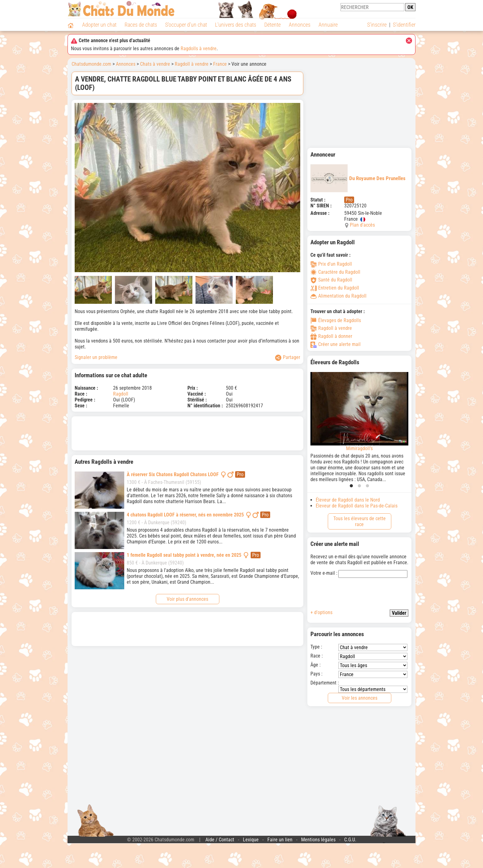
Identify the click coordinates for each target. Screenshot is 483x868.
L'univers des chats (236, 25)
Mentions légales (318, 840)
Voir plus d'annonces (187, 599)
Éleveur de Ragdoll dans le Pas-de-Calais (357, 506)
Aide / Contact (220, 840)
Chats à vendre (155, 64)
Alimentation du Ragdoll (338, 296)
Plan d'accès (362, 225)
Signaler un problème (96, 357)
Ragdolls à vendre (199, 49)
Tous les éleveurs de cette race (360, 521)
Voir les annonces (360, 698)
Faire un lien (280, 840)
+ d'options (321, 612)
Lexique (251, 840)
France (220, 64)
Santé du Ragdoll (331, 280)
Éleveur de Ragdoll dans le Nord (348, 500)
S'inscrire (377, 25)
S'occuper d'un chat (186, 25)
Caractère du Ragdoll (335, 272)
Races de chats (141, 25)
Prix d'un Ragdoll (331, 264)
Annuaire (328, 25)
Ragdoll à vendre (192, 64)
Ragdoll (121, 394)
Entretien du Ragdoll (335, 288)
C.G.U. (350, 840)
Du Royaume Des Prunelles (358, 178)
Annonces (300, 25)
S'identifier (404, 25)
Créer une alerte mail (336, 344)
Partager (288, 358)
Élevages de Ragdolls (336, 320)
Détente (272, 25)
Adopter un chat (99, 25)
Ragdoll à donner (331, 336)
